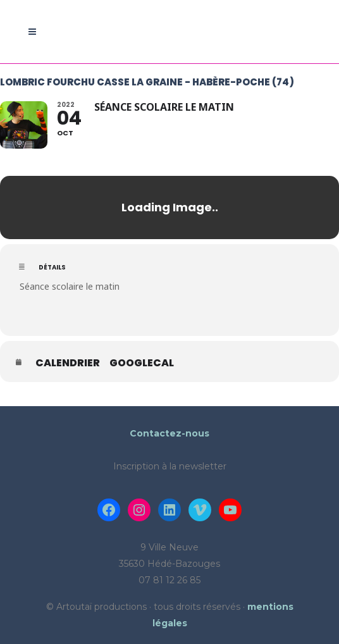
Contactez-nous (169, 433)
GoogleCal (142, 363)
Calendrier (68, 363)
